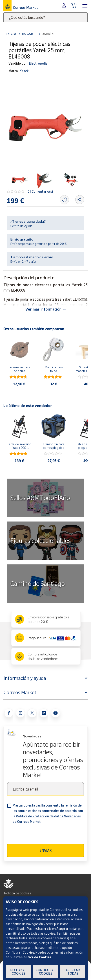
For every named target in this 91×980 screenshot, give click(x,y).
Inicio (11, 34)
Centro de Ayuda (21, 226)
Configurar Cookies (46, 972)
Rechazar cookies (18, 972)
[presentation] (41, 835)
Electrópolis (38, 63)
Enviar (46, 850)
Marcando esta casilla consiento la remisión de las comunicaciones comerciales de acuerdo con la (48, 813)
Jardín (48, 34)
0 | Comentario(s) (40, 191)
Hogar (28, 34)
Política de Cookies (36, 957)
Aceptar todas (73, 972)
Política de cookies (18, 893)
